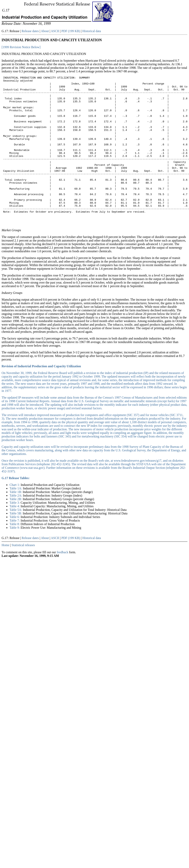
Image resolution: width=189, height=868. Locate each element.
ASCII (55, 31)
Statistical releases (23, 571)
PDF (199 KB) (71, 31)
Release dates (30, 31)
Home (5, 571)
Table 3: (15, 529)
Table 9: (15, 554)
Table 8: (15, 550)
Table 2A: (16, 522)
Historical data (92, 31)
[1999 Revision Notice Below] (21, 47)
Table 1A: (16, 515)
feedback (63, 578)
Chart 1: (15, 511)
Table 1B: (16, 518)
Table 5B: (16, 540)
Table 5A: (16, 536)
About (45, 31)
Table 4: (15, 532)
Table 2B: (16, 525)
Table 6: (15, 543)
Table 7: (15, 547)
